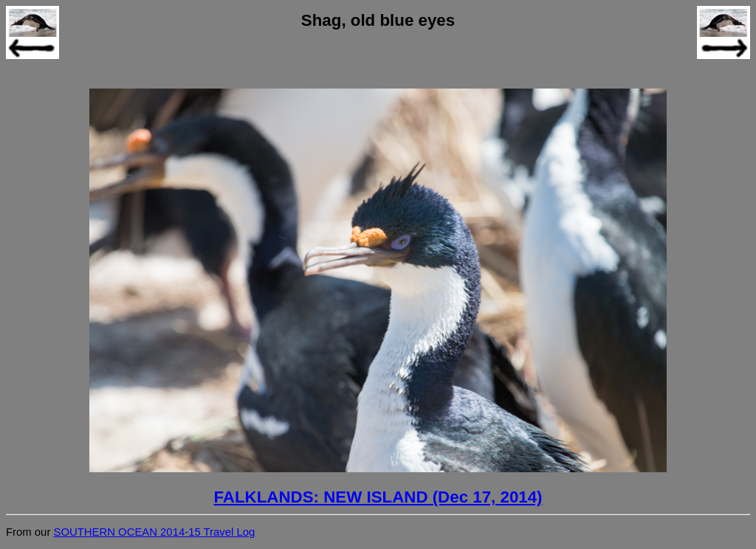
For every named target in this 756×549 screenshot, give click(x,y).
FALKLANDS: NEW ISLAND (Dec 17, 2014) (378, 497)
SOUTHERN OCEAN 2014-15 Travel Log (154, 532)
